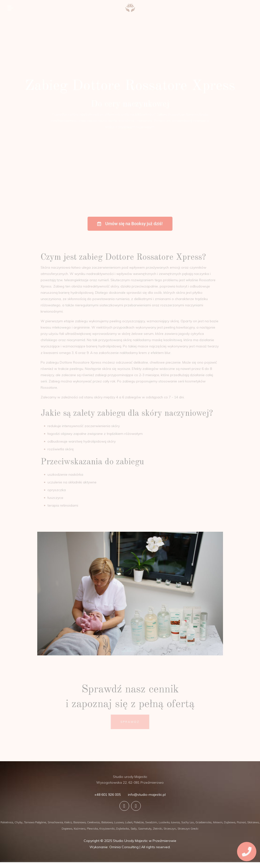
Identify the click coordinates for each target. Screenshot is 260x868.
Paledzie (139, 822)
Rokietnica (7, 822)
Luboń (129, 822)
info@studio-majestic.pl (147, 795)
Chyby (19, 822)
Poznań (241, 822)
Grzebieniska (203, 822)
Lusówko (164, 822)
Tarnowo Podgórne (35, 822)
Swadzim (151, 822)
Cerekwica (93, 822)
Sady (134, 829)
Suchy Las (188, 822)
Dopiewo (67, 829)
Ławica (175, 822)
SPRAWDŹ (130, 722)
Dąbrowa (230, 822)
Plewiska (92, 829)
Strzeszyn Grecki (188, 829)
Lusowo (119, 822)
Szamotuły (145, 829)
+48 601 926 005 (108, 795)
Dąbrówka (123, 829)
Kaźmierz (80, 829)
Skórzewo (253, 822)
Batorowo (107, 822)
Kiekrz (68, 822)
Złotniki (157, 829)
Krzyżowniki (107, 829)
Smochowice (55, 822)
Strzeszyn (170, 829)
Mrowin (218, 822)
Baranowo (79, 822)
